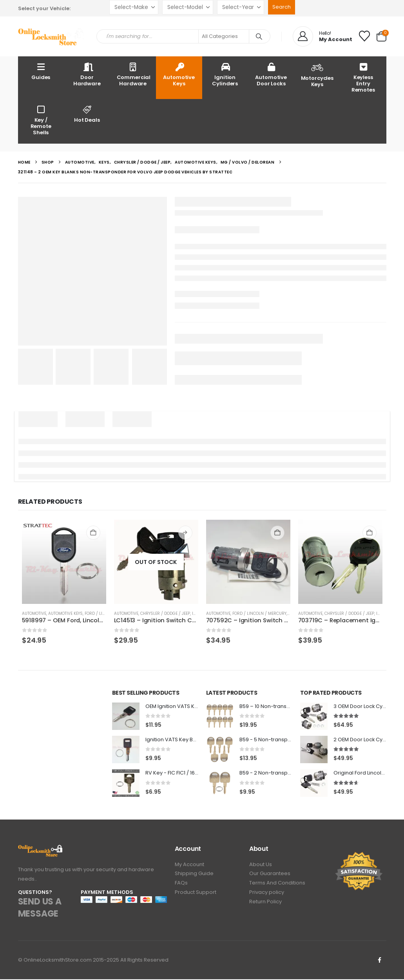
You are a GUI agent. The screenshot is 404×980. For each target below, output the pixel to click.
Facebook (380, 961)
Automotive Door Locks (271, 74)
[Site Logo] (51, 37)
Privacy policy (267, 895)
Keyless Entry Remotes (363, 77)
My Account (189, 866)
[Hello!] (322, 36)
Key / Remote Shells (41, 120)
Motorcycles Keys (317, 74)
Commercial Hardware (134, 74)
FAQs (181, 885)
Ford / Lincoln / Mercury (259, 613)
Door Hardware (87, 74)
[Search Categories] (224, 36)
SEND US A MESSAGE (40, 908)
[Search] (259, 36)
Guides (41, 71)
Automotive (34, 613)
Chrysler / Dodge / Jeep (165, 613)
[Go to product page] (64, 562)
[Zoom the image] (41, 850)
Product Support (196, 895)
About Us (261, 866)
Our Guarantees (270, 875)
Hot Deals (87, 114)
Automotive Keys (179, 74)
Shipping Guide (194, 875)
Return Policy (265, 905)
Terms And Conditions (277, 885)
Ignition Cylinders (225, 74)
